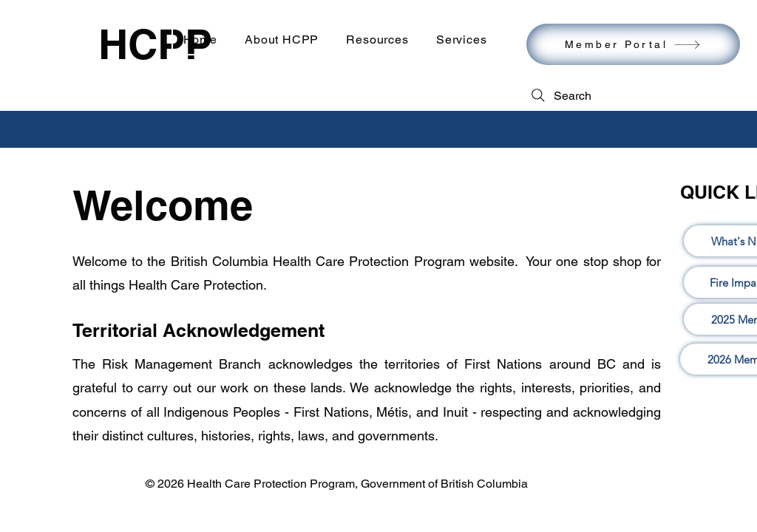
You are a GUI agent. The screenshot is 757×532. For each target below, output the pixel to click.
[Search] (560, 95)
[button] (378, 40)
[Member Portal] (633, 44)
